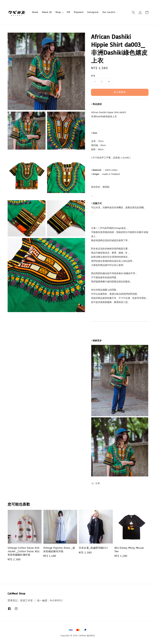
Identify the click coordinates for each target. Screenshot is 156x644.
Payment (79, 12)
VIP (68, 12)
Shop (58, 12)
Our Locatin (109, 12)
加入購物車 (120, 92)
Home (35, 12)
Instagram (93, 12)
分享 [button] (95, 483)
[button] (133, 13)
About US (47, 12)
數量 (93, 76)
